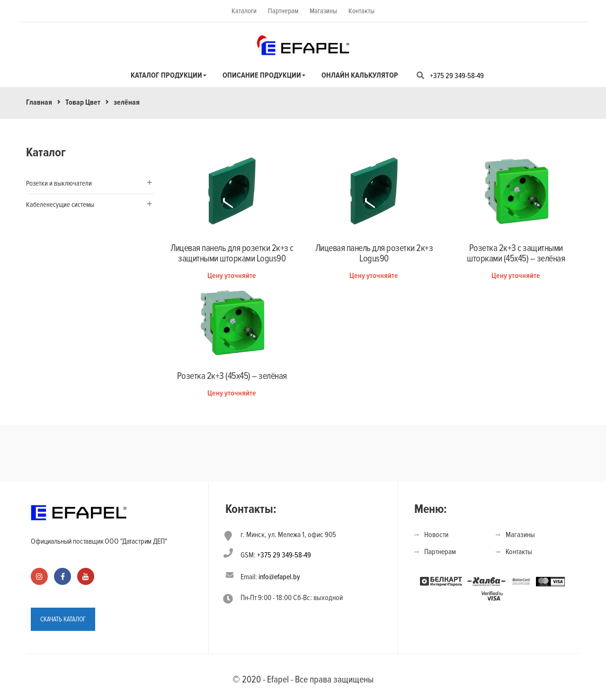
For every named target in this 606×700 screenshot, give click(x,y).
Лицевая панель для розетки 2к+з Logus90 (374, 253)
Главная (39, 102)
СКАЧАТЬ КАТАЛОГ (63, 619)
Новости (436, 535)
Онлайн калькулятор (360, 75)
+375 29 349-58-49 (457, 76)
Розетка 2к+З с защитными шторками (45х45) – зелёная (516, 253)
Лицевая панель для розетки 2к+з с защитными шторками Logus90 (232, 253)
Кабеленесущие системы (60, 205)
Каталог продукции (166, 75)
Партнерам (283, 11)
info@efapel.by (279, 577)
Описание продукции (262, 75)
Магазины (323, 11)
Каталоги (244, 11)
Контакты (361, 11)
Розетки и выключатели (59, 183)
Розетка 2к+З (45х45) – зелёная (232, 376)
